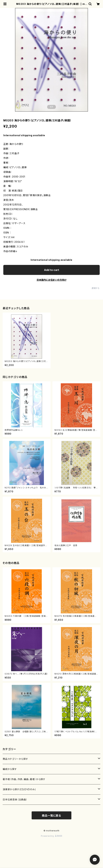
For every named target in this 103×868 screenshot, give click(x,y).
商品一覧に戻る (51, 816)
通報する (96, 288)
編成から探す (10, 769)
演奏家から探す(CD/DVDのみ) (19, 789)
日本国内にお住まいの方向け (51, 280)
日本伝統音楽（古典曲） (15, 799)
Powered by (51, 836)
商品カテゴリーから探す (15, 759)
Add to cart (52, 270)
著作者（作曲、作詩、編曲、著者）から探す (24, 779)
